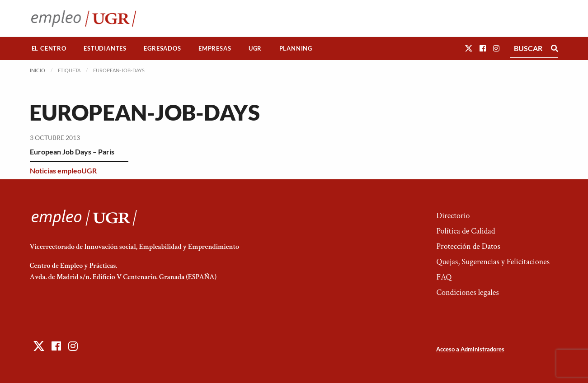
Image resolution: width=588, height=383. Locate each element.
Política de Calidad (466, 231)
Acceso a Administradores (470, 349)
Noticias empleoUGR (63, 170)
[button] (469, 48)
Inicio (38, 70)
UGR (255, 48)
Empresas (215, 48)
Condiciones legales (467, 292)
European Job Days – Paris (72, 152)
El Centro (49, 48)
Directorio (453, 216)
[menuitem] (49, 49)
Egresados (162, 48)
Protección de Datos (468, 246)
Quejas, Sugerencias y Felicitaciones (493, 262)
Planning (296, 48)
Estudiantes (105, 48)
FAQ (444, 277)
